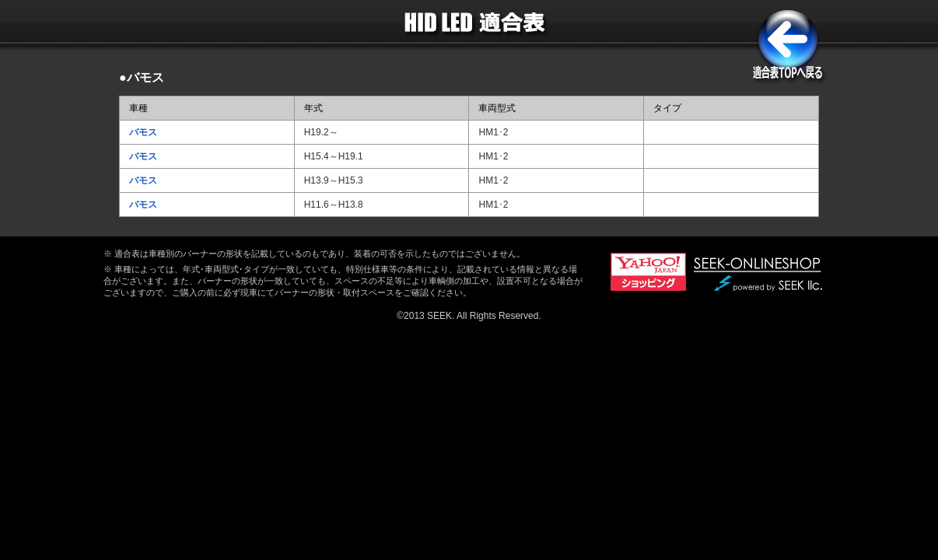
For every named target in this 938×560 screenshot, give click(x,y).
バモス (143, 132)
